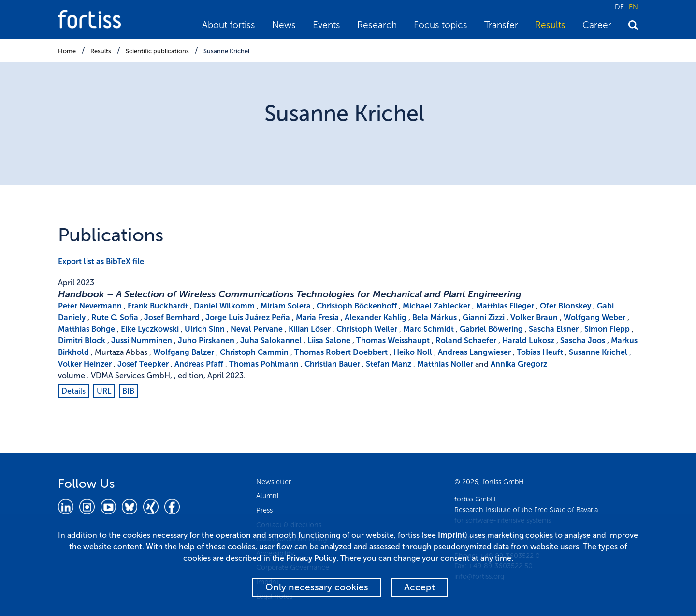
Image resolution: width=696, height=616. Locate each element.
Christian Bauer (332, 364)
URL (104, 391)
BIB (128, 391)
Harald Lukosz (528, 341)
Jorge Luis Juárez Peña (248, 317)
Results (550, 25)
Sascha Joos (583, 341)
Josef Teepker (143, 364)
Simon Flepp (607, 329)
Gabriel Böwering (491, 329)
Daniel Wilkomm (224, 306)
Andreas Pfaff (199, 364)
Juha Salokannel (271, 341)
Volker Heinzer (85, 364)
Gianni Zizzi (484, 317)
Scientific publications (157, 51)
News (284, 25)
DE (619, 7)
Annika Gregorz (519, 364)
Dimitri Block (82, 341)
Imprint (451, 535)
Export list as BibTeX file (101, 261)
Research (377, 25)
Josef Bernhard (172, 317)
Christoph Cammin (254, 352)
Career (597, 25)
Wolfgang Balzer (184, 352)
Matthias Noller (445, 364)
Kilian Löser (310, 329)
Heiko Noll (413, 352)
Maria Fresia (317, 317)
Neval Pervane (257, 329)
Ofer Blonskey (565, 306)
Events (326, 25)
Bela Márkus (435, 317)
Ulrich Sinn (205, 329)
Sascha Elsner (554, 329)
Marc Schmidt (428, 329)
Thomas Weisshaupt (393, 341)
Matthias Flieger (505, 306)
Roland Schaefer (466, 341)
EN (633, 7)
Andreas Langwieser (474, 352)
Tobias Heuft (540, 352)
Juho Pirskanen (206, 341)
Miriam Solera (286, 306)
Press (264, 510)
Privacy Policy (311, 558)
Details (73, 391)
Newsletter (274, 482)
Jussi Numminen (142, 341)
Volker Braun (534, 317)
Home (67, 51)
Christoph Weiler (367, 329)
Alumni (267, 496)
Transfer (501, 25)
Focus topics (441, 25)
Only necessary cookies (317, 587)
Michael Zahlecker (436, 306)
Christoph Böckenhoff (357, 306)
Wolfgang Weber (594, 317)
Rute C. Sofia (115, 317)
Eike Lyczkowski (150, 329)
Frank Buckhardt (158, 306)
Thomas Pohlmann (264, 364)
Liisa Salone (329, 341)
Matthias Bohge (87, 329)
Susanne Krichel (226, 51)
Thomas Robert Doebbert (341, 352)
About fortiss (229, 25)
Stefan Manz (389, 364)
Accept (420, 587)
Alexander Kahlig (376, 317)
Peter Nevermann (90, 306)
